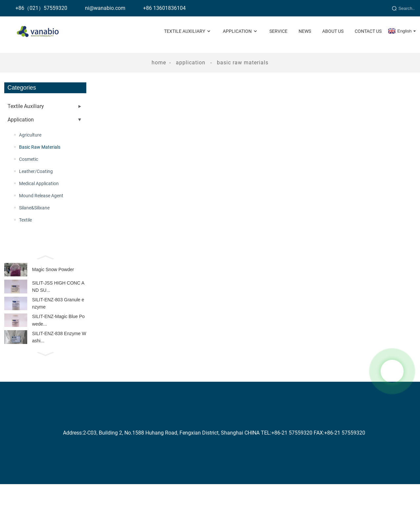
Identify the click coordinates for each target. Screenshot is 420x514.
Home (159, 63)
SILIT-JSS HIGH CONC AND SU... (58, 290)
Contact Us (368, 31)
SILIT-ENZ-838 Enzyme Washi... (59, 349)
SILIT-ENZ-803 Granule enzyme (58, 310)
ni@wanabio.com (105, 8)
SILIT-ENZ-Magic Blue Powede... (58, 330)
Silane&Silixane (34, 208)
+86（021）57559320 (41, 8)
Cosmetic (29, 159)
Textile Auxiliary (188, 31)
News (305, 31)
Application (241, 31)
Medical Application (39, 183)
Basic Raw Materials (243, 63)
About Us (333, 31)
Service (278, 31)
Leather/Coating (36, 171)
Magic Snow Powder (53, 271)
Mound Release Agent (41, 196)
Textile (25, 220)
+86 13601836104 (164, 8)
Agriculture (30, 135)
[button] (45, 257)
